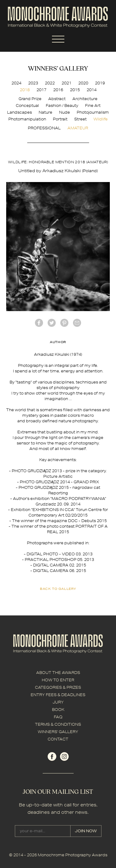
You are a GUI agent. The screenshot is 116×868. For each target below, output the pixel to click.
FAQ (58, 717)
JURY (58, 702)
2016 (58, 90)
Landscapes (19, 112)
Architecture (85, 99)
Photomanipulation (27, 119)
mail (77, 323)
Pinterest (64, 323)
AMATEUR (78, 128)
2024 (16, 83)
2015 (75, 90)
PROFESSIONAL (44, 128)
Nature (45, 112)
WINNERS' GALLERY (58, 732)
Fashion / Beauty (62, 105)
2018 (25, 90)
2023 (33, 83)
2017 (41, 90)
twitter (52, 323)
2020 (83, 83)
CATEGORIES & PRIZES (58, 687)
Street (80, 119)
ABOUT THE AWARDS (58, 673)
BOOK (58, 710)
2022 (50, 83)
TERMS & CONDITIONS (58, 724)
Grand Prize (30, 99)
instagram (64, 756)
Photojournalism (93, 112)
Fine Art (93, 105)
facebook (39, 323)
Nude (64, 112)
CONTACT (58, 739)
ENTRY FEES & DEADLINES (58, 695)
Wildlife (101, 119)
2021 (67, 83)
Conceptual (27, 105)
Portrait (60, 119)
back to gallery (58, 589)
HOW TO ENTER (58, 680)
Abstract (57, 99)
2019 (100, 83)
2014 (92, 90)
